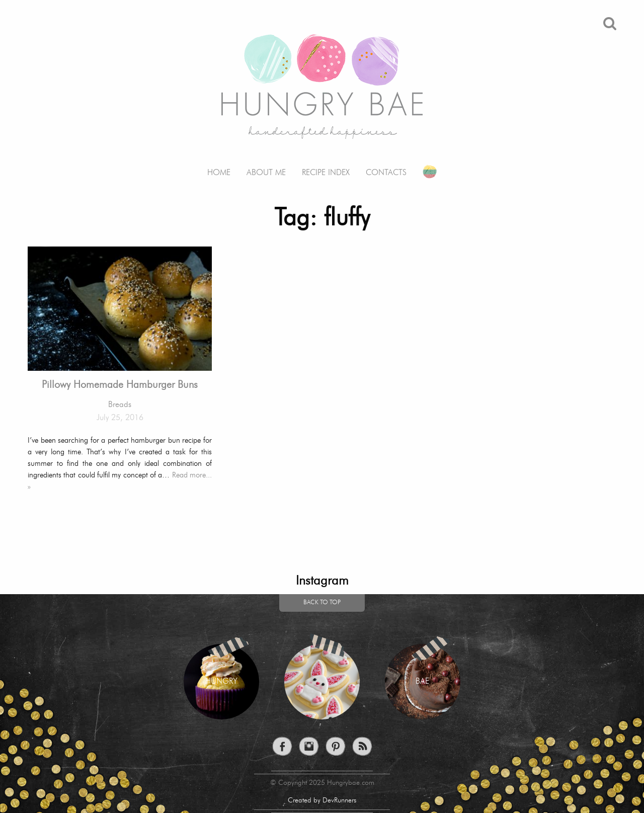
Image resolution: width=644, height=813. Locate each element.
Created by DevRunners (322, 800)
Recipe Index (326, 173)
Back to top (322, 603)
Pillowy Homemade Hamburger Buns (120, 385)
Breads (120, 405)
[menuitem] (219, 165)
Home (219, 173)
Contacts (386, 173)
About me (266, 173)
